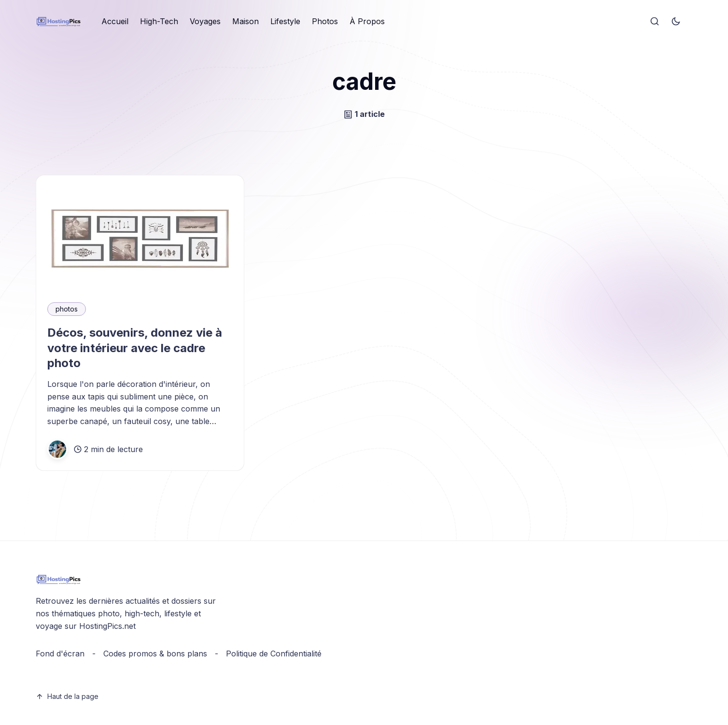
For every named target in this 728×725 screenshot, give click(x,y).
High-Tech (159, 21)
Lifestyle (285, 21)
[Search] (655, 22)
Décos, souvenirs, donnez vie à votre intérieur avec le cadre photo (135, 348)
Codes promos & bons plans (155, 654)
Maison (245, 21)
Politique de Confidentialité (274, 654)
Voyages (205, 21)
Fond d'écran (60, 654)
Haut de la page (67, 696)
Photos (325, 21)
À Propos (367, 21)
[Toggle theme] (676, 22)
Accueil (115, 21)
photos (67, 309)
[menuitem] (115, 22)
